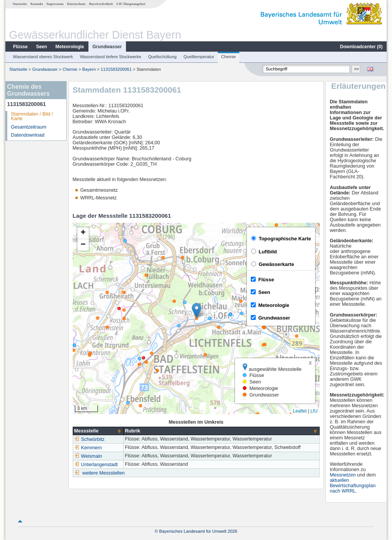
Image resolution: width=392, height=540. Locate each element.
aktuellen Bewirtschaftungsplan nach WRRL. (353, 486)
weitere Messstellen (104, 473)
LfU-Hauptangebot (131, 4)
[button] (197, 311)
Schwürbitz (90, 439)
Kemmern (88, 448)
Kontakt (37, 4)
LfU (314, 411)
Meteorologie (70, 47)
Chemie (229, 57)
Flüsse (20, 47)
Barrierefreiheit (101, 4)
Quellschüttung (163, 57)
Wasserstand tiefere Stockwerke (111, 57)
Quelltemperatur (199, 57)
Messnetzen (343, 475)
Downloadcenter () (361, 47)
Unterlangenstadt (96, 465)
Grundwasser (107, 47)
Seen (42, 47)
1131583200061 (116, 69)
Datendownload (28, 135)
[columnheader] (98, 431)
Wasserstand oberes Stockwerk (43, 57)
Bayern (89, 69)
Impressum (55, 4)
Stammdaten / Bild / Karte (32, 117)
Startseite (20, 4)
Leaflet (300, 411)
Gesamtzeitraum (29, 127)
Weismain (88, 456)
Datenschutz (76, 4)
